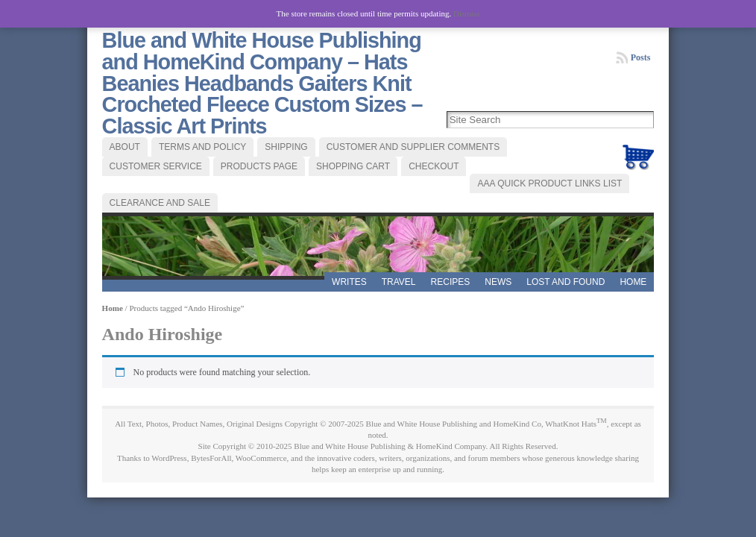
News (498, 282)
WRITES (349, 282)
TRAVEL (399, 282)
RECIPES (451, 282)
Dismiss (466, 13)
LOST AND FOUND (566, 282)
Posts (641, 57)
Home (633, 282)
